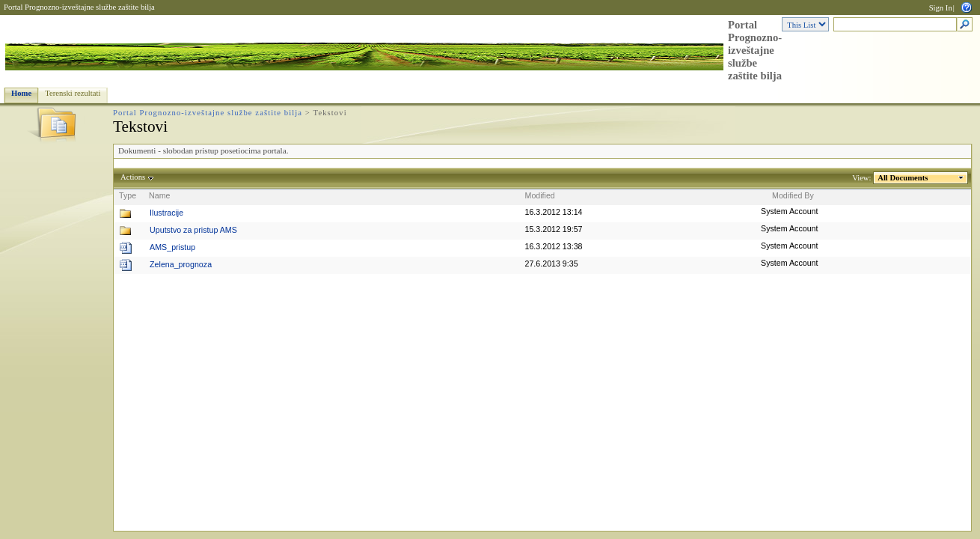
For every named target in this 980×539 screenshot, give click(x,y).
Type (128, 195)
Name (159, 195)
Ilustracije (166, 213)
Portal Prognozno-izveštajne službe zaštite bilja (79, 7)
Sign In (941, 8)
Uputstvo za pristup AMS (193, 230)
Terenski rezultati (73, 93)
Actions (133, 177)
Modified (540, 195)
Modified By (793, 195)
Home (21, 93)
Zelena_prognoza (181, 264)
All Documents (903, 178)
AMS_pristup (172, 247)
